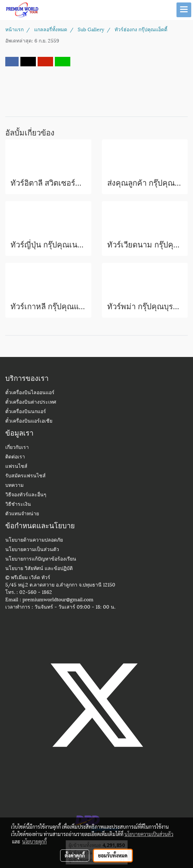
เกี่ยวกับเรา (17, 448)
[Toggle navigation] (184, 10)
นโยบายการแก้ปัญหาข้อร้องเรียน (41, 559)
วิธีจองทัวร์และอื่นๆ (26, 495)
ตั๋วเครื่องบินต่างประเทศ (31, 402)
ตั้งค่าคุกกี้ (75, 855)
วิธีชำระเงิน (18, 505)
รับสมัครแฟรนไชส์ (25, 476)
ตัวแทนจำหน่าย (22, 514)
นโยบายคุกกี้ (34, 841)
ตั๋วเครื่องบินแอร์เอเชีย (29, 421)
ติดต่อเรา (15, 457)
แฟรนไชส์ (16, 467)
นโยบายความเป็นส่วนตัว (32, 550)
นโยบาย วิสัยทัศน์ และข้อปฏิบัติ (39, 569)
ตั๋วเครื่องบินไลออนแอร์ (30, 393)
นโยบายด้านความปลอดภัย (34, 540)
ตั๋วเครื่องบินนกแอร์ (26, 412)
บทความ (14, 486)
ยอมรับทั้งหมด (113, 855)
